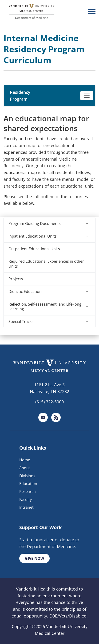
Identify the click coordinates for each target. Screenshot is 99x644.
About (25, 468)
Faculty (26, 500)
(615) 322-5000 (49, 402)
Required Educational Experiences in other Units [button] (46, 264)
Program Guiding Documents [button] (35, 224)
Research (28, 492)
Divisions (27, 476)
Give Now (34, 558)
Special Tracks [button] (21, 322)
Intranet (26, 507)
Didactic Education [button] (25, 292)
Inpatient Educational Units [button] (33, 236)
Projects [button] (16, 279)
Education (28, 484)
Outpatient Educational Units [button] (34, 249)
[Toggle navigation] (87, 96)
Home (25, 460)
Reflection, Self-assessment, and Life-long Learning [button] (45, 307)
